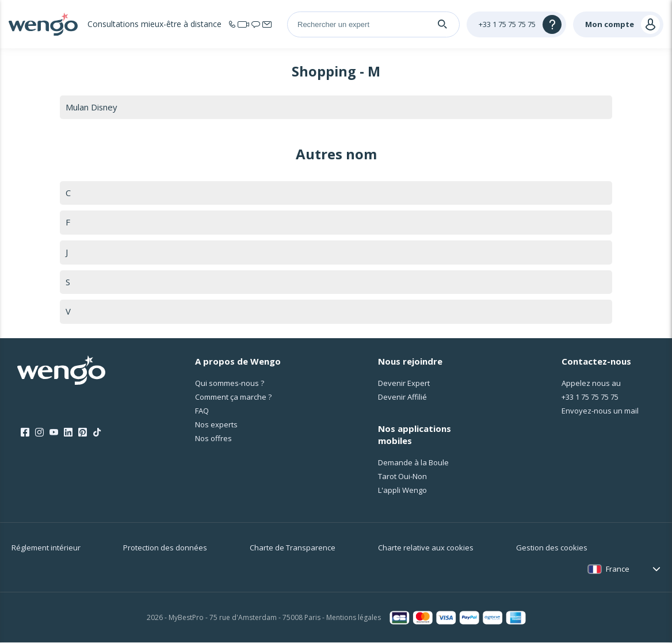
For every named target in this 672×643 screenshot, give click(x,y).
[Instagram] (39, 433)
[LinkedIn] (68, 433)
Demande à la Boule (413, 463)
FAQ (202, 411)
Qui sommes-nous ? (230, 383)
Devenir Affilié (402, 397)
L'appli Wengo (402, 491)
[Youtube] (54, 433)
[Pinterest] (83, 433)
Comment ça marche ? (233, 397)
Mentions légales (354, 618)
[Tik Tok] (97, 433)
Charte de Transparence (293, 548)
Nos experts (216, 424)
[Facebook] (25, 433)
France (618, 569)
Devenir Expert (404, 383)
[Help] (516, 24)
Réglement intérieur (46, 548)
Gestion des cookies (552, 548)
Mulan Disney (92, 107)
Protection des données (165, 548)
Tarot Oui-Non (402, 477)
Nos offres (213, 438)
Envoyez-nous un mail (600, 411)
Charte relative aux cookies (426, 548)
